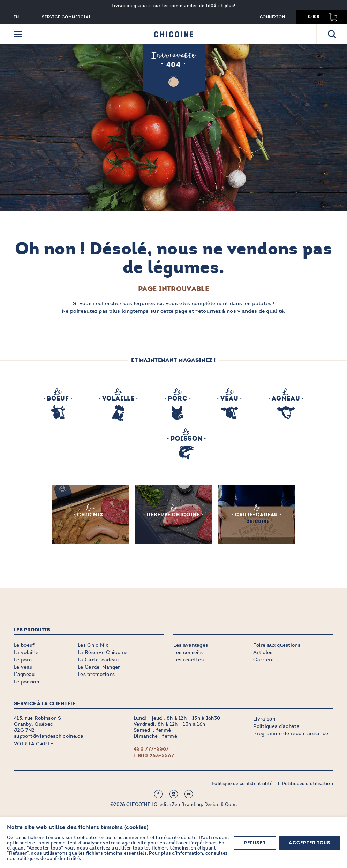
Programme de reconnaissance (291, 733)
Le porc (23, 659)
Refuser (255, 843)
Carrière (263, 659)
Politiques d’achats (276, 726)
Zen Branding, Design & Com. (204, 804)
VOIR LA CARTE (33, 743)
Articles (263, 652)
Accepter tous (310, 843)
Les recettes (188, 659)
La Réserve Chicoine (103, 652)
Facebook (158, 794)
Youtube (189, 794)
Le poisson (27, 681)
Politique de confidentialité (242, 783)
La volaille (26, 652)
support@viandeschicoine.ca (49, 736)
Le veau (23, 667)
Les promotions (96, 674)
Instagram (174, 794)
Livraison (264, 719)
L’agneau (24, 674)
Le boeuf (24, 645)
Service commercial (67, 17)
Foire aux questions (277, 645)
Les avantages (191, 645)
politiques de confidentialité (48, 858)
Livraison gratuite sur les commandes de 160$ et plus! (173, 6)
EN (16, 17)
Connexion (272, 17)
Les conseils (188, 652)
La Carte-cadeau (98, 659)
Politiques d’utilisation (308, 783)
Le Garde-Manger (99, 667)
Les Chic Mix (93, 645)
